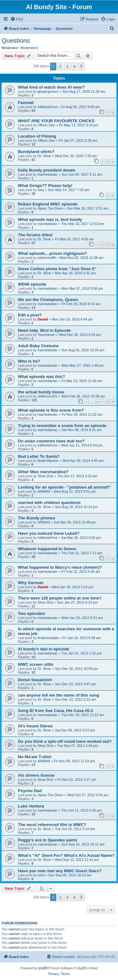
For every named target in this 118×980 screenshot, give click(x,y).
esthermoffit (46, 258)
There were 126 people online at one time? (60, 598)
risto (41, 190)
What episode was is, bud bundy (50, 219)
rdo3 (41, 875)
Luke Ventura (31, 806)
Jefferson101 (47, 396)
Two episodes (31, 613)
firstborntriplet (48, 638)
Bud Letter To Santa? (39, 456)
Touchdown (46, 335)
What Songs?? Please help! (45, 186)
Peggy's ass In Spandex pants (48, 840)
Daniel (43, 319)
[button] (81, 66)
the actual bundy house (41, 392)
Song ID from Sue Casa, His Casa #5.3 (55, 711)
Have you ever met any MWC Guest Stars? (60, 871)
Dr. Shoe (44, 156)
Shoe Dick (45, 476)
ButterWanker (48, 461)
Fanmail (26, 103)
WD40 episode (32, 284)
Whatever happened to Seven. (48, 549)
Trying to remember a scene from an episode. (63, 426)
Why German (31, 583)
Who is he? (29, 361)
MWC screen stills (36, 664)
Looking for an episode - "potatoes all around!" (64, 487)
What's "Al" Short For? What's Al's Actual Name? (66, 855)
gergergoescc (48, 91)
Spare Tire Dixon (50, 208)
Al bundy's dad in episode (44, 649)
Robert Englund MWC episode (48, 204)
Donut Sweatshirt (35, 680)
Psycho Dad (30, 791)
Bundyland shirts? (36, 152)
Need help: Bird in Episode (44, 330)
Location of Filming (37, 136)
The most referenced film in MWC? (52, 825)
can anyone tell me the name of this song (59, 695)
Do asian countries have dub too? (51, 441)
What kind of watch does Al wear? (51, 87)
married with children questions (49, 503)
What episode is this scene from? (51, 410)
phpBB (43, 968)
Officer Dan (46, 125)
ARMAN (44, 491)
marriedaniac (48, 174)
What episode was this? (41, 377)
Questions (16, 41)
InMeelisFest (47, 107)
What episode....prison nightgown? (52, 253)
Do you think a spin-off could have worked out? (65, 741)
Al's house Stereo (35, 726)
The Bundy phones (37, 518)
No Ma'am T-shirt (35, 757)
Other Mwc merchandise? (43, 472)
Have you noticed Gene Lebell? (49, 533)
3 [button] (67, 66)
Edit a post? (30, 315)
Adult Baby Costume (38, 346)
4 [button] (74, 66)
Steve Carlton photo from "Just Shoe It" (57, 269)
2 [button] (60, 66)
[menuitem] (17, 19)
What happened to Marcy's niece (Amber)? (60, 567)
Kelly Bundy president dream (47, 170)
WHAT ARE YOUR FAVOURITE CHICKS (56, 121)
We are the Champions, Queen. (48, 300)
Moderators (30, 48)
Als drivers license (36, 775)
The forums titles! (35, 235)
